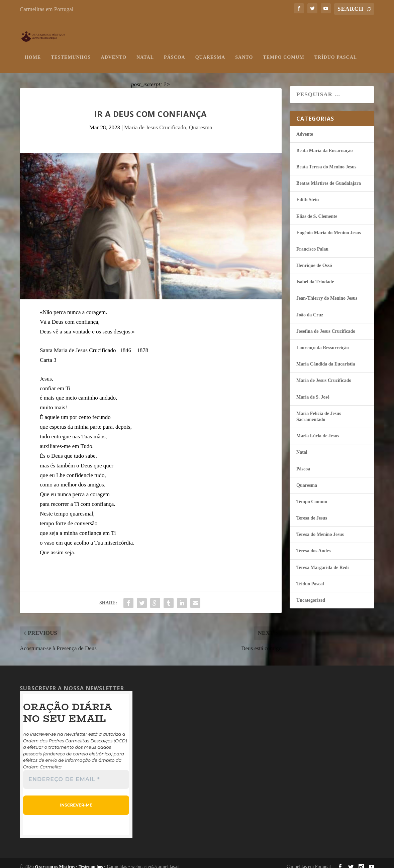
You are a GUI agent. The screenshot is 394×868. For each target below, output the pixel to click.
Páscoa (175, 51)
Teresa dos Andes (314, 544)
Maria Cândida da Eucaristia (326, 358)
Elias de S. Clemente (317, 210)
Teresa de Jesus (312, 512)
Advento (114, 51)
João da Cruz (310, 308)
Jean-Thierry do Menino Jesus (327, 292)
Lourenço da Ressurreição (323, 341)
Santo (244, 51)
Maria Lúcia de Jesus (318, 429)
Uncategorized (311, 594)
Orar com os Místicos (55, 860)
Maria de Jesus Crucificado (155, 121)
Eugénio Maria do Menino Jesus (329, 226)
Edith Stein (308, 193)
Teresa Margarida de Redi (323, 561)
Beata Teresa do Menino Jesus (326, 160)
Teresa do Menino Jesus (320, 528)
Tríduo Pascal (336, 51)
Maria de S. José (313, 390)
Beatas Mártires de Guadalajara (329, 177)
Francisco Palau (312, 242)
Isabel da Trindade (315, 275)
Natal (145, 51)
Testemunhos (71, 51)
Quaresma (210, 51)
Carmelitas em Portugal (47, 9)
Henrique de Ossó (314, 259)
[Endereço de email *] (76, 773)
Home (33, 51)
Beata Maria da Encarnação (324, 144)
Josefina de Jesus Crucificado (326, 325)
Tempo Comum (283, 51)
